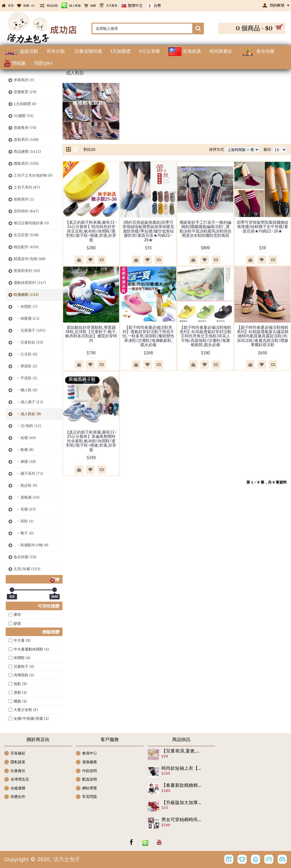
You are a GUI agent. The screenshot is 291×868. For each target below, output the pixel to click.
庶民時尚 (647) (26, 211)
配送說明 (86, 780)
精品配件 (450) (26, 247)
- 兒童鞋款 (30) (28, 342)
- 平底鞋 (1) (25, 378)
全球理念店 (17, 780)
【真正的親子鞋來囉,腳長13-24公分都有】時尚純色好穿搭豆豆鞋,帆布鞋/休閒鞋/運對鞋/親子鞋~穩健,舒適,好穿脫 (91, 231)
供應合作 (15, 797)
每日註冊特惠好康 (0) (31, 223)
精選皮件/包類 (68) (30, 259)
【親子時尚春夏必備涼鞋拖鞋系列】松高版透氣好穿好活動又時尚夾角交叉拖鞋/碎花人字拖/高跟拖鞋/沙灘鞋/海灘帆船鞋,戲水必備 (205, 336)
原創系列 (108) (26, 140)
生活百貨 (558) (26, 235)
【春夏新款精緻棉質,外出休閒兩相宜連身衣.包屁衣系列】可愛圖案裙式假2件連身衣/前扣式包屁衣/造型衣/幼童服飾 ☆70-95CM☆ (182, 785)
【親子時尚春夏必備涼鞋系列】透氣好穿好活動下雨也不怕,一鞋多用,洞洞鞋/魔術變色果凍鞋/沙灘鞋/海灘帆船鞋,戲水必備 (148, 336)
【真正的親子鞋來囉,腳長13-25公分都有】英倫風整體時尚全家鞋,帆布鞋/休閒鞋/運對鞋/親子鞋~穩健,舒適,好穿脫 (91, 441)
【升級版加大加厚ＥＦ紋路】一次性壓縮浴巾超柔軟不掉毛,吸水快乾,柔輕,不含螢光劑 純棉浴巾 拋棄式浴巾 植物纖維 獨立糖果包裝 (182, 803)
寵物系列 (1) (24, 199)
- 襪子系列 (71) (28, 473)
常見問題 (86, 797)
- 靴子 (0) (24, 533)
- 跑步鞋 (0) (25, 485)
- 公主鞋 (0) (25, 354)
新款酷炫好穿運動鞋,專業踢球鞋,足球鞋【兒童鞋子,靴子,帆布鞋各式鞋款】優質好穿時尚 (91, 334)
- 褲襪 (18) (25, 462)
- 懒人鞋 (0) (25, 390)
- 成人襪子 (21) (28, 402)
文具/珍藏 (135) (27, 569)
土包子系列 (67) (27, 187)
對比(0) (90, 149)
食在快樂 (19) (25, 557)
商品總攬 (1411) (27, 151)
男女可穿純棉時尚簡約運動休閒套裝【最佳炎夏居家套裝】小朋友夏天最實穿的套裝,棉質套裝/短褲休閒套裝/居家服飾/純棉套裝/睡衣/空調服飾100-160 (182, 820)
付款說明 (86, 771)
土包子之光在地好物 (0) (33, 175)
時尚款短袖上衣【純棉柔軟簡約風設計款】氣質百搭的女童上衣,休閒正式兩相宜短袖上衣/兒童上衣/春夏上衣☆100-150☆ (182, 768)
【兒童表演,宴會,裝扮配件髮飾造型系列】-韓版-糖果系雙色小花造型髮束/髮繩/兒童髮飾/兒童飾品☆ (182, 751)
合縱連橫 (15, 789)
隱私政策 (15, 763)
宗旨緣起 (15, 754)
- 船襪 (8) (24, 450)
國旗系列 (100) (26, 163)
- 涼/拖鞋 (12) (27, 426)
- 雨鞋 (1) (24, 521)
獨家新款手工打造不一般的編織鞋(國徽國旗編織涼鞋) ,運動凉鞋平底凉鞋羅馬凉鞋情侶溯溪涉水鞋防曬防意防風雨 (205, 229)
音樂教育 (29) (25, 92)
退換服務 (86, 763)
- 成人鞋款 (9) (27, 414)
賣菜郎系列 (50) (27, 271)
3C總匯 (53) (24, 116)
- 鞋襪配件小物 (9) (31, 545)
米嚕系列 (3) (24, 80)
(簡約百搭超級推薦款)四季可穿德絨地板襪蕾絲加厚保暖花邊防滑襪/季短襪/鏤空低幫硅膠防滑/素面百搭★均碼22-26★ (148, 231)
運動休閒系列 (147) (30, 283)
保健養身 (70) (25, 128)
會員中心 (86, 754)
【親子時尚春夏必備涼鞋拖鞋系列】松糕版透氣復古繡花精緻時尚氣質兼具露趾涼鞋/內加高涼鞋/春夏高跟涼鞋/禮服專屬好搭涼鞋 (263, 336)
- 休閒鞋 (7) (25, 307)
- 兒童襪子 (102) (30, 330)
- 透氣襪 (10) (27, 497)
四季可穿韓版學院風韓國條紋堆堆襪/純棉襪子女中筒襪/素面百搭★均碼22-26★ (263, 227)
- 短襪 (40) (25, 438)
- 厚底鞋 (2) (25, 366)
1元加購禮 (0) (25, 104)
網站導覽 (86, 789)
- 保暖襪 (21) (27, 318)
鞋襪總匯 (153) (26, 295)
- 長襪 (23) (25, 509)
